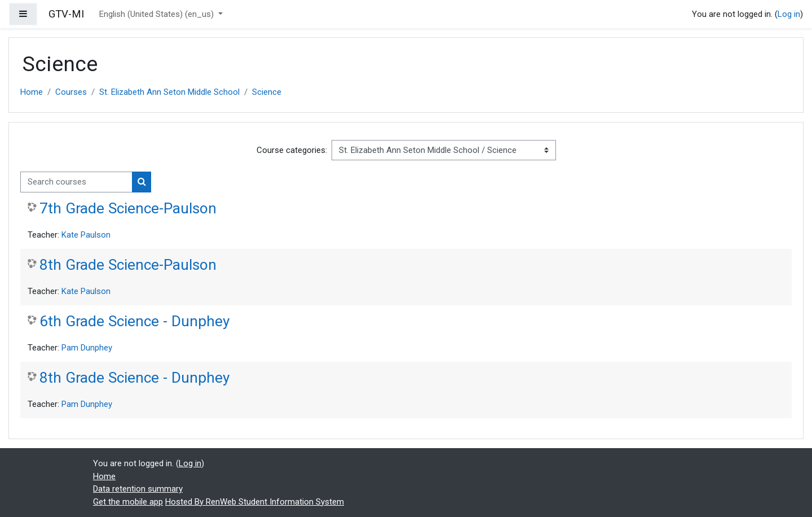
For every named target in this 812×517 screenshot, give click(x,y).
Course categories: (292, 150)
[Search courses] (76, 182)
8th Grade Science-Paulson (128, 265)
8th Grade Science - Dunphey (134, 378)
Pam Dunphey (87, 348)
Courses (71, 92)
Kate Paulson (86, 235)
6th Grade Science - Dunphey (134, 321)
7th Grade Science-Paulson (128, 208)
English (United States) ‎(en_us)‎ (158, 14)
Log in (789, 14)
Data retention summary (138, 489)
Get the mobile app (128, 502)
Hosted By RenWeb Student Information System (255, 502)
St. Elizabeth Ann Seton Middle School (169, 92)
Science (267, 92)
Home (32, 92)
